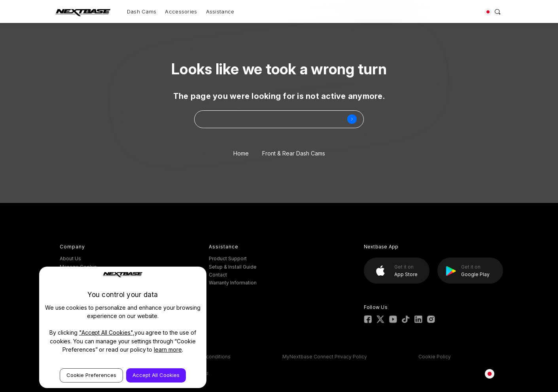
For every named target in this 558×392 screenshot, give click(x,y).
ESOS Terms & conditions (201, 357)
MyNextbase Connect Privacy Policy (325, 357)
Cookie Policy (435, 357)
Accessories (181, 11)
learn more (168, 349)
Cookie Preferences (91, 375)
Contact (218, 275)
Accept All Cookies (156, 375)
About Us (70, 258)
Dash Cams (142, 11)
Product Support (228, 258)
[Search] (498, 11)
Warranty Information (233, 283)
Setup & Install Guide (233, 267)
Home (241, 153)
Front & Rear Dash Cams (294, 153)
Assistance (220, 11)
